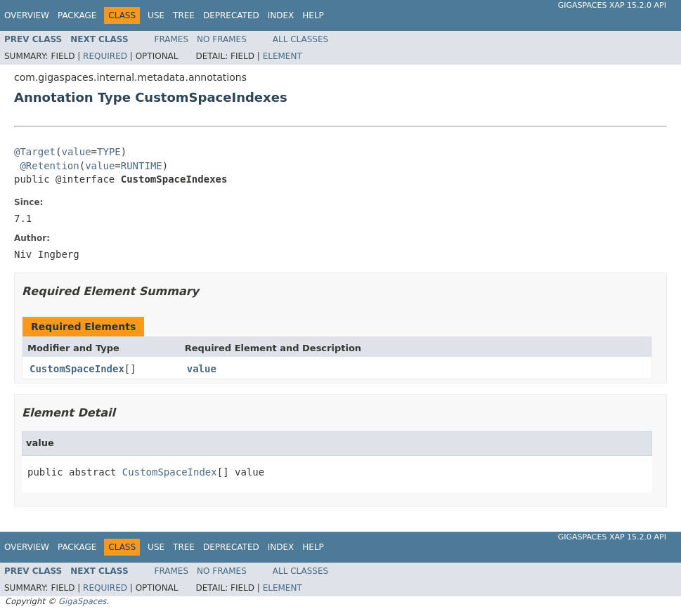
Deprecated (231, 15)
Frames (172, 39)
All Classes (300, 39)
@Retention (49, 166)
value (76, 152)
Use (156, 15)
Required (105, 56)
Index (281, 15)
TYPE (109, 152)
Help (313, 15)
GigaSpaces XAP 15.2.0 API (612, 5)
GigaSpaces (82, 601)
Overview (27, 15)
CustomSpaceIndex (77, 369)
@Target (35, 152)
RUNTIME (142, 166)
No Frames (222, 39)
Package (77, 15)
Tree (184, 15)
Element (283, 56)
